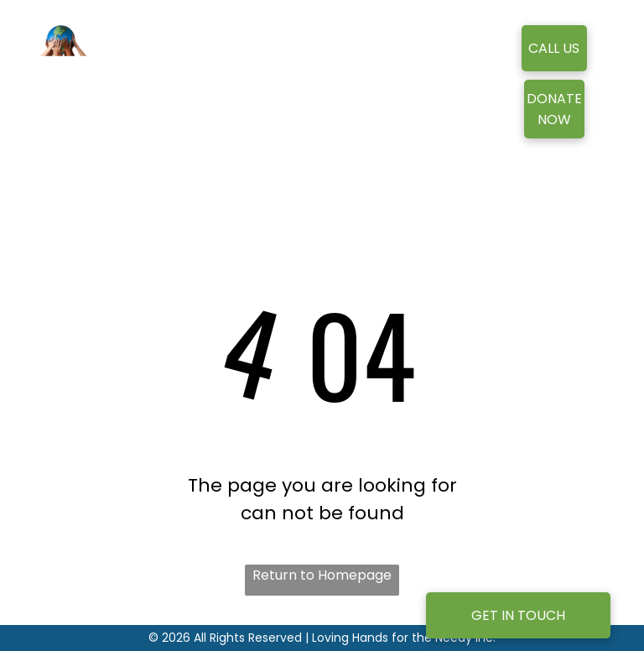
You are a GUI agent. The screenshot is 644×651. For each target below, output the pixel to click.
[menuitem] (283, 73)
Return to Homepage (322, 575)
